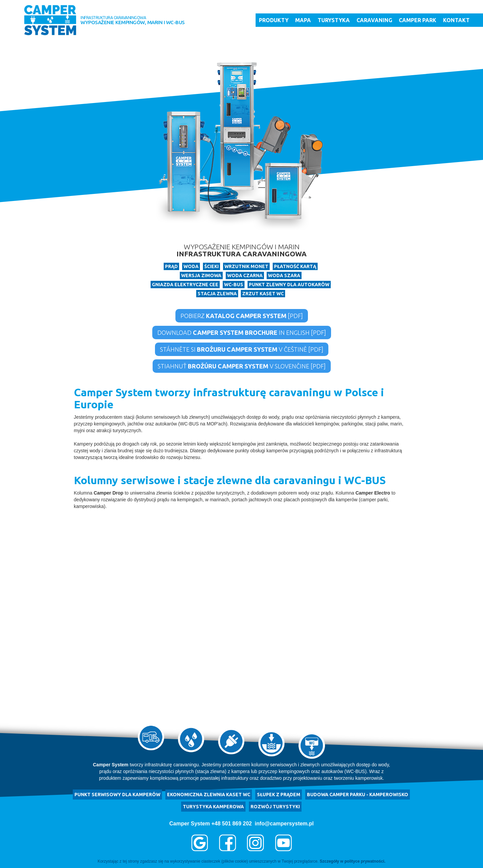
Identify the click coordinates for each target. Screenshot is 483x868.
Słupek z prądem (279, 795)
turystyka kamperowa (213, 807)
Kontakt (456, 20)
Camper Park (418, 20)
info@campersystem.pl (284, 824)
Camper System (190, 824)
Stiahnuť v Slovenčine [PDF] (242, 366)
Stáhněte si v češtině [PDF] (242, 349)
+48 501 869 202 (232, 824)
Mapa (303, 20)
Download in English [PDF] (242, 333)
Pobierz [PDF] (242, 316)
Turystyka (334, 20)
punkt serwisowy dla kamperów (117, 795)
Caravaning (374, 20)
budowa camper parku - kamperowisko (358, 795)
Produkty (274, 20)
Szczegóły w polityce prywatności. (353, 861)
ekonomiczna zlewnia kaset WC (209, 795)
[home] (50, 20)
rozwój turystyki (275, 807)
